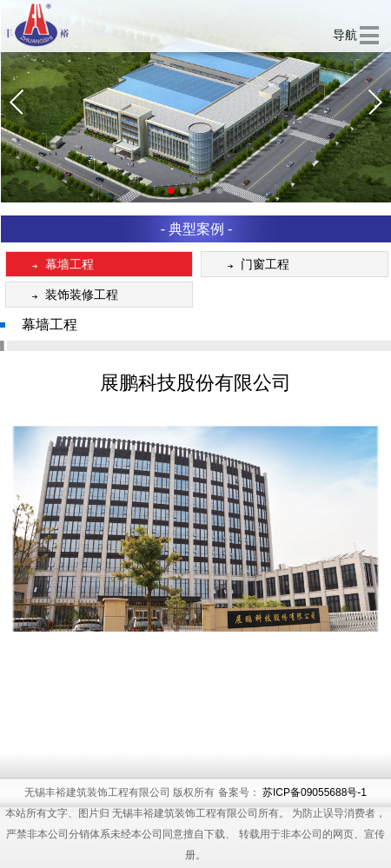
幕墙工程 (60, 265)
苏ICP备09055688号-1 (315, 818)
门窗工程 (255, 265)
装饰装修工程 (72, 296)
